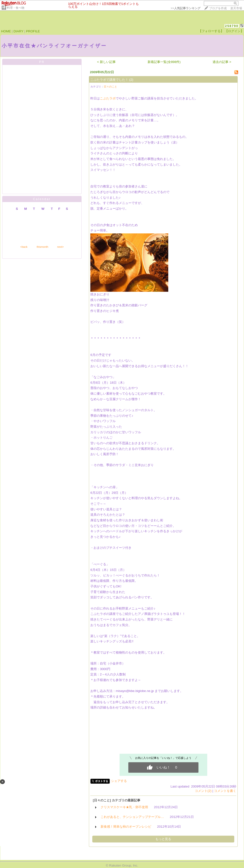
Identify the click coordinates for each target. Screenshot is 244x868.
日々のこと (110, 87)
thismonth (42, 247)
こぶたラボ (108, 98)
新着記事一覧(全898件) (164, 62)
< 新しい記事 (107, 62)
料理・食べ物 (16, 8)
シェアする (119, 781)
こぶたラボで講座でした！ (109, 80)
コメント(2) (203, 791)
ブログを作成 (218, 8)
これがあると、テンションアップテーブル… (132, 817)
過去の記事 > (222, 62)
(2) (131, 80)
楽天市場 (236, 8)
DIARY (19, 31)
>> (186, 8)
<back (24, 247)
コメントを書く (225, 791)
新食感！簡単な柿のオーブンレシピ (126, 827)
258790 (232, 26)
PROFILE (33, 31)
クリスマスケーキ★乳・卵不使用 (124, 807)
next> (61, 247)
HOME (6, 31)
